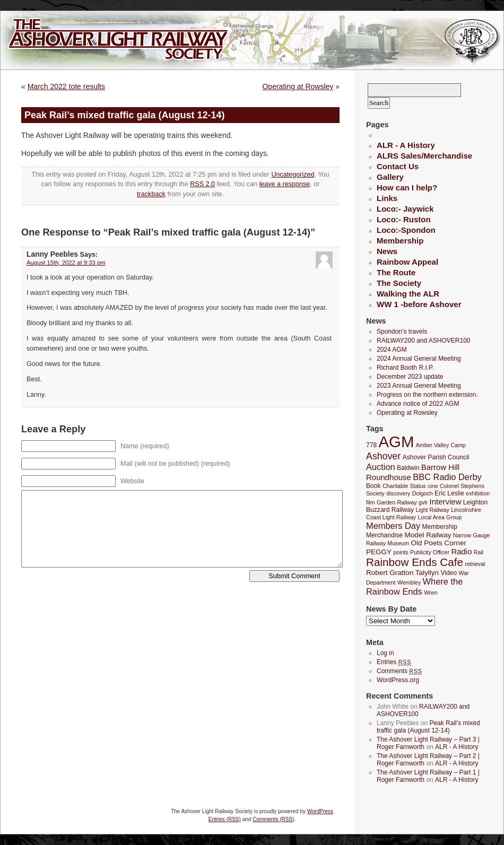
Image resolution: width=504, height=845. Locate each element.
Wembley (409, 582)
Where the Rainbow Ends (414, 586)
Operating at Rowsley (298, 86)
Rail (479, 552)
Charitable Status (404, 486)
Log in (385, 653)
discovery (398, 493)
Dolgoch (423, 493)
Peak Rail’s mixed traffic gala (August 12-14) (428, 727)
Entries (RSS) (225, 819)
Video (449, 573)
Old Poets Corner (438, 543)
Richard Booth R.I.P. (405, 368)
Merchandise (384, 535)
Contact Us (398, 166)
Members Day (393, 526)
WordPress (320, 811)
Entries (394, 662)
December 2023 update (410, 377)
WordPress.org (398, 680)
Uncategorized (293, 175)
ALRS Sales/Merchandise (424, 156)
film (371, 502)
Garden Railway (397, 502)
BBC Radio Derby (447, 477)
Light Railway (432, 510)
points (401, 552)
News (387, 251)
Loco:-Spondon (406, 230)
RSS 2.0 (202, 184)
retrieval (475, 564)
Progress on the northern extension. (427, 395)
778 (371, 445)
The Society (399, 283)
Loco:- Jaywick (405, 209)
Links (387, 198)
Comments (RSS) (273, 819)
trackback (151, 194)
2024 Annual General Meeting (419, 359)
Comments (399, 671)
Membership (400, 241)
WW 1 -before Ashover (419, 304)
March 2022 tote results (66, 86)
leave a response (284, 184)
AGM (397, 442)
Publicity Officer (430, 552)
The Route (396, 272)
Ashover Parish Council (436, 457)
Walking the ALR (408, 294)
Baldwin (408, 468)
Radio (461, 551)
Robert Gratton (390, 573)
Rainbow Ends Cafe (415, 562)
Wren (431, 593)
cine (433, 486)
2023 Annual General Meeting (419, 386)
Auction (381, 467)
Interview (446, 502)
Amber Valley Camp (441, 445)
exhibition (478, 493)
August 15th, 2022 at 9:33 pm (66, 263)
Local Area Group (440, 517)
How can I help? (407, 188)
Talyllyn (427, 573)
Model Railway (428, 535)
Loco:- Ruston (404, 219)
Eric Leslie (449, 493)
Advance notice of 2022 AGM (418, 404)
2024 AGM (392, 350)
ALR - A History (406, 145)
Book (373, 486)
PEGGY (379, 552)
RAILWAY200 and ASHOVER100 (424, 341)
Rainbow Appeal (407, 262)
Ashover (383, 456)
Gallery (390, 177)
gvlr (423, 502)
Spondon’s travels (402, 332)
